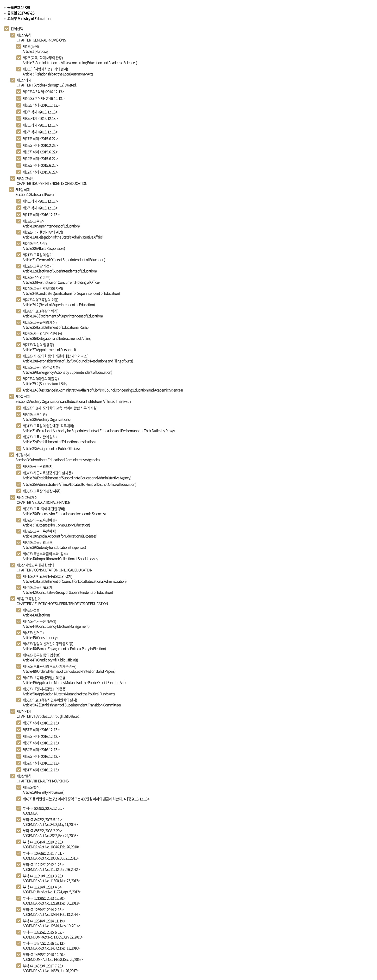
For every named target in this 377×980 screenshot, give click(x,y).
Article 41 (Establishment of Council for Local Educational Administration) (75, 579)
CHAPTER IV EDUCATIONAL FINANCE (43, 500)
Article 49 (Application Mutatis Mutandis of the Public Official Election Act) (74, 680)
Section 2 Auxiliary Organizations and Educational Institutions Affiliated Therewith (73, 399)
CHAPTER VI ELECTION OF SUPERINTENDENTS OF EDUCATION (62, 601)
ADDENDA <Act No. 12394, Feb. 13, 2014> (51, 912)
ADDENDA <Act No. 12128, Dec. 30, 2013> (51, 901)
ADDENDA (43, 811)
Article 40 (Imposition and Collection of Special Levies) (60, 556)
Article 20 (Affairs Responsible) (44, 246)
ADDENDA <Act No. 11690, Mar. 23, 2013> (51, 878)
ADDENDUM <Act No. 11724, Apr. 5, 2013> (52, 889)
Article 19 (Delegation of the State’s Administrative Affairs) (63, 235)
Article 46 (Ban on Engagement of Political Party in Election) (64, 646)
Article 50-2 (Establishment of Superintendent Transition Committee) (72, 702)
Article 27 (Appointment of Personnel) (49, 347)
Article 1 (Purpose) (35, 49)
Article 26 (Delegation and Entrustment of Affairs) (57, 336)
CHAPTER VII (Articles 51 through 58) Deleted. (48, 714)
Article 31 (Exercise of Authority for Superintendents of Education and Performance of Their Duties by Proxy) (99, 428)
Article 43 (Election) (36, 612)
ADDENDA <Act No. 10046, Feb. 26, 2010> (51, 844)
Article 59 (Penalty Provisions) (43, 790)
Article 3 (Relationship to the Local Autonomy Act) (58, 71)
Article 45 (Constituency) (40, 635)
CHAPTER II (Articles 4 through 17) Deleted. (47, 83)
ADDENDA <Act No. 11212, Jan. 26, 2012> (51, 867)
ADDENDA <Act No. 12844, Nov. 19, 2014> (51, 923)
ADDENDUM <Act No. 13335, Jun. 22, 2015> (53, 935)
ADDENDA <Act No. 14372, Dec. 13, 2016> (51, 946)
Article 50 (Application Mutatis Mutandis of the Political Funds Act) (69, 691)
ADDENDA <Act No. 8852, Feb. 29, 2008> (50, 833)
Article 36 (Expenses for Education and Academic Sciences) (64, 511)
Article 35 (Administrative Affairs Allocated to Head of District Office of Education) (79, 484)
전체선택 (17, 29)
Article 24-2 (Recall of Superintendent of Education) (59, 302)
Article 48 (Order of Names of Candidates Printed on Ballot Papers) (69, 669)
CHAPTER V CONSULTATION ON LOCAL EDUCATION (54, 567)
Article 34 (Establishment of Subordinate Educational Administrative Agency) (77, 475)
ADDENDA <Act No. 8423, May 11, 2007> (50, 822)
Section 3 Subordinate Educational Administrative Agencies (58, 457)
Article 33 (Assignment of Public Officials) (51, 448)
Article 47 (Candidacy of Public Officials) (50, 657)
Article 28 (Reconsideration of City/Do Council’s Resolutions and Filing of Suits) (78, 358)
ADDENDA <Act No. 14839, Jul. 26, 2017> (50, 968)
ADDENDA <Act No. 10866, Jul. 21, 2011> (50, 856)
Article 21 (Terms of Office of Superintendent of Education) (64, 257)
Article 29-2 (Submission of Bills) (45, 381)
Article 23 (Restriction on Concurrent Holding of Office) (61, 280)
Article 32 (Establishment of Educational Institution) (59, 439)
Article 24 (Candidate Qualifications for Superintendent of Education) (71, 291)
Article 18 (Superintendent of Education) (51, 223)
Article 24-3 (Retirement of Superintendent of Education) (63, 313)
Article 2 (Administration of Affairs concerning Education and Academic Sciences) (80, 60)
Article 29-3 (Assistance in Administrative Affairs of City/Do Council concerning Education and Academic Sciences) (103, 390)
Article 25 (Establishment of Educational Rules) (56, 325)
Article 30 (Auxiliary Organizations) (47, 417)
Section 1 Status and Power (35, 192)
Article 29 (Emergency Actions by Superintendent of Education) (67, 370)
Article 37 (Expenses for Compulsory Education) (56, 522)
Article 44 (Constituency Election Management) (56, 624)
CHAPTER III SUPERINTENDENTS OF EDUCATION (52, 181)
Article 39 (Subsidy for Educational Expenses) (54, 545)
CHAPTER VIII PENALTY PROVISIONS (43, 778)
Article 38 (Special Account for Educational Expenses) (60, 534)
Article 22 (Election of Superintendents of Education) (60, 268)
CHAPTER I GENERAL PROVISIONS (41, 38)
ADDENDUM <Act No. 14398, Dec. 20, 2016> (53, 957)
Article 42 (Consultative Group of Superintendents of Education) (68, 590)
